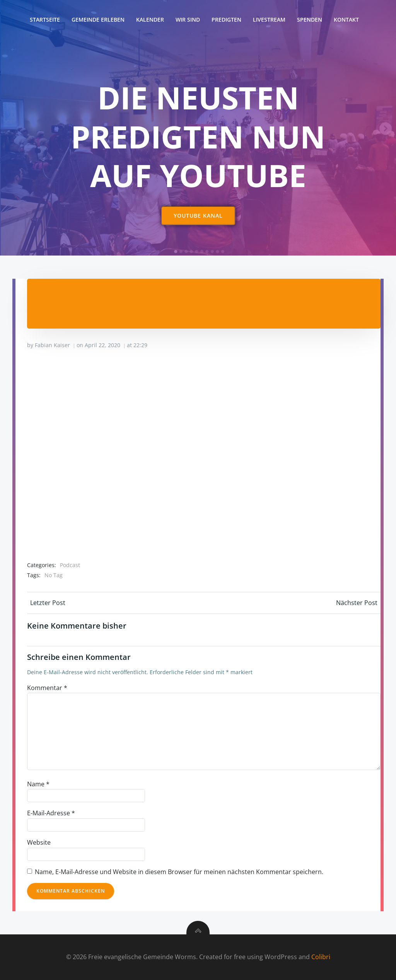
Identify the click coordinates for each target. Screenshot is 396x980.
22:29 (140, 345)
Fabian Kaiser (52, 345)
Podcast (70, 565)
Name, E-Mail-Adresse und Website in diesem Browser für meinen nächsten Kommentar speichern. (179, 872)
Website (39, 843)
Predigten (226, 20)
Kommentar (47, 688)
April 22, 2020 (102, 345)
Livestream (269, 20)
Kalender (150, 20)
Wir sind (188, 20)
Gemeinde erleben (98, 20)
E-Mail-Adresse (51, 813)
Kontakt (346, 20)
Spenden (310, 20)
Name (38, 784)
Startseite (45, 20)
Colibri (321, 957)
